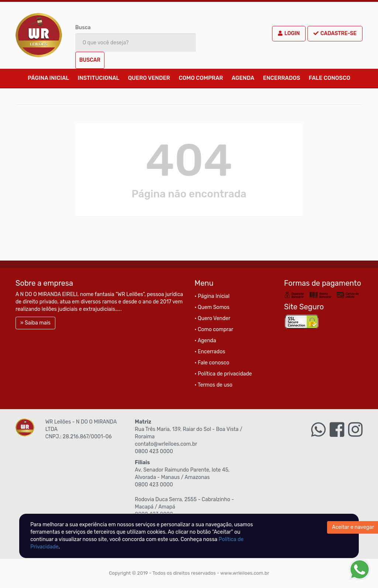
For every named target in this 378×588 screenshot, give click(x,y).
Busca (83, 28)
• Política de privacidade (223, 374)
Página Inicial (48, 78)
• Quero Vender (212, 318)
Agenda (243, 78)
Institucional (98, 78)
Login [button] (289, 33)
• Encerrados (210, 352)
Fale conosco (330, 78)
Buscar (90, 60)
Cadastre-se (335, 33)
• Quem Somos (212, 307)
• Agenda (205, 341)
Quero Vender (149, 78)
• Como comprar (214, 329)
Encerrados (281, 78)
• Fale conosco (212, 363)
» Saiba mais (35, 323)
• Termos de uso (214, 385)
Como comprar (201, 78)
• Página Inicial (212, 296)
